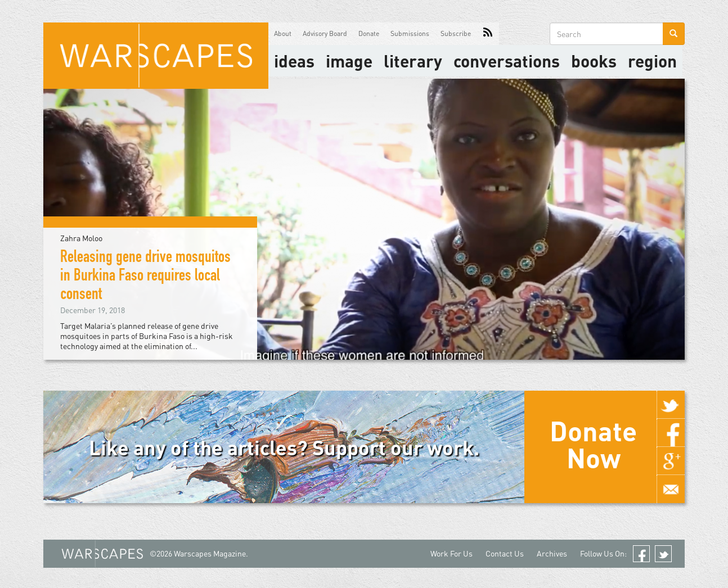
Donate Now (593, 444)
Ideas (294, 61)
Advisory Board (325, 33)
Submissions (410, 33)
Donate (369, 33)
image (349, 61)
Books (594, 61)
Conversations (507, 61)
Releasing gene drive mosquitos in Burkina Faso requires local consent (145, 277)
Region (652, 61)
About (283, 33)
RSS (488, 34)
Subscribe (456, 33)
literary (413, 61)
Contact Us (505, 553)
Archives (552, 553)
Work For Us (451, 553)
